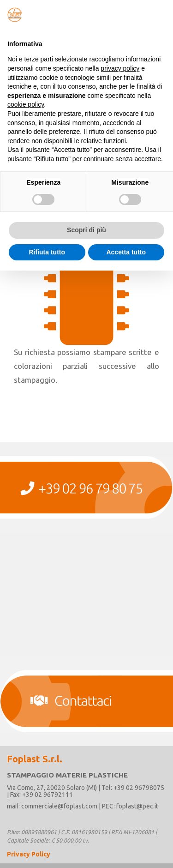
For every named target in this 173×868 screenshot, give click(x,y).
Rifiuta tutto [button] (47, 252)
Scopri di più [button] (86, 230)
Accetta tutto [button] (126, 252)
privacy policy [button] (120, 68)
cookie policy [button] (26, 104)
